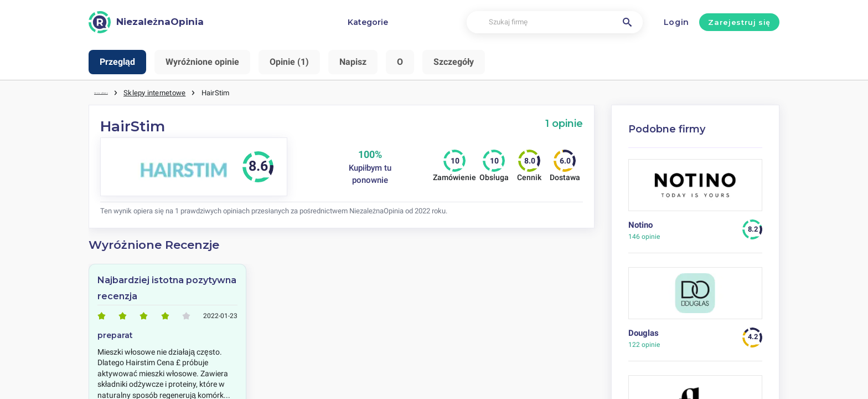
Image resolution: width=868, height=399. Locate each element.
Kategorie (368, 22)
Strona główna (117, 91)
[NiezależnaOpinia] (146, 22)
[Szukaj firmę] (555, 22)
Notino (640, 223)
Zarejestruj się (739, 22)
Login (677, 22)
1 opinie (564, 122)
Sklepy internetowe (184, 91)
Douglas (644, 331)
